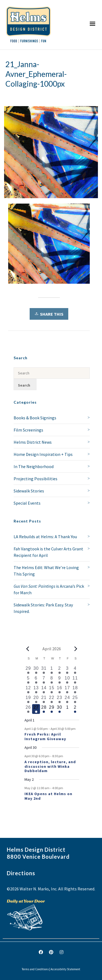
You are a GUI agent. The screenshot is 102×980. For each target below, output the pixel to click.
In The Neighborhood (34, 466)
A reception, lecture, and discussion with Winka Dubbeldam (50, 766)
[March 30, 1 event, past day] (36, 670)
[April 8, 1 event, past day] (52, 680)
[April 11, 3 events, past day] (75, 680)
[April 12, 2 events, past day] (28, 690)
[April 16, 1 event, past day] (59, 690)
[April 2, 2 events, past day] (59, 670)
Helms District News (33, 442)
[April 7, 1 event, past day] (44, 680)
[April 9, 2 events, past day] (59, 680)
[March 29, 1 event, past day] (28, 670)
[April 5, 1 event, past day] (28, 680)
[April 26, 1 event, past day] (28, 709)
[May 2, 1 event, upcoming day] (75, 709)
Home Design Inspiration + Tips (43, 454)
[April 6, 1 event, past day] (36, 680)
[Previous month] (28, 649)
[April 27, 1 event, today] (36, 709)
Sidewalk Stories (29, 491)
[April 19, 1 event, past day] (28, 699)
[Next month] (76, 649)
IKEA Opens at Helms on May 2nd (48, 796)
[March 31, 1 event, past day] (44, 670)
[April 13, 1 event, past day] (36, 690)
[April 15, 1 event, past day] (52, 690)
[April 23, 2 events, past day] (59, 699)
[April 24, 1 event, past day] (67, 699)
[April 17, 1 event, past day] (67, 690)
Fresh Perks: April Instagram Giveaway (45, 736)
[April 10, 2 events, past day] (67, 680)
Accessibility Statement (65, 969)
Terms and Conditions (35, 969)
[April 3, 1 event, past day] (67, 670)
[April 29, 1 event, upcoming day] (52, 709)
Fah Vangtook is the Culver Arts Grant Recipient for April (48, 552)
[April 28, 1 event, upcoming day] (44, 709)
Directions (21, 873)
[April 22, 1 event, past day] (52, 699)
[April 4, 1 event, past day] (75, 670)
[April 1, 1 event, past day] (52, 670)
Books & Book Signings (35, 418)
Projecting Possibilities (35, 479)
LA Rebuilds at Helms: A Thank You (45, 537)
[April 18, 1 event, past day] (75, 690)
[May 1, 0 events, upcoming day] (67, 709)
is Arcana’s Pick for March (49, 589)
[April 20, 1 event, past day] (36, 699)
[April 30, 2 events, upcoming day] (59, 709)
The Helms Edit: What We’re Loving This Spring (46, 571)
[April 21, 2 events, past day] (44, 699)
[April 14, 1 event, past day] (44, 690)
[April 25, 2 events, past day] (75, 699)
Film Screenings (28, 430)
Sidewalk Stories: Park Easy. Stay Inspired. (43, 608)
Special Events (27, 503)
